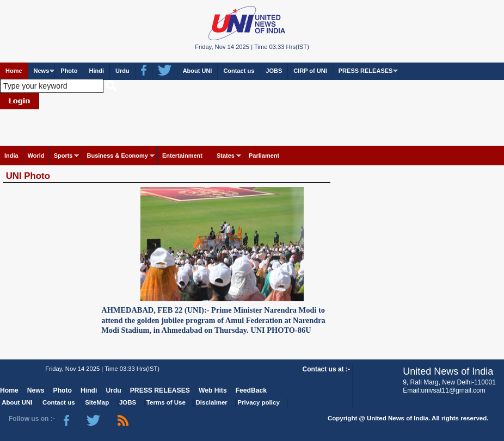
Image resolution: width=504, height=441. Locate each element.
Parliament (264, 156)
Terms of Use (166, 402)
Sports (63, 156)
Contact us (239, 71)
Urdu (122, 71)
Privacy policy (258, 402)
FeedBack (251, 390)
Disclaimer (212, 402)
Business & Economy (117, 156)
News (42, 71)
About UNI (198, 71)
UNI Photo (28, 176)
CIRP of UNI (310, 71)
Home (14, 71)
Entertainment (182, 156)
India (11, 156)
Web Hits (213, 390)
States (226, 156)
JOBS (274, 71)
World (36, 156)
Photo (69, 71)
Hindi (96, 71)
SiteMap (97, 402)
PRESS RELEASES (366, 71)
